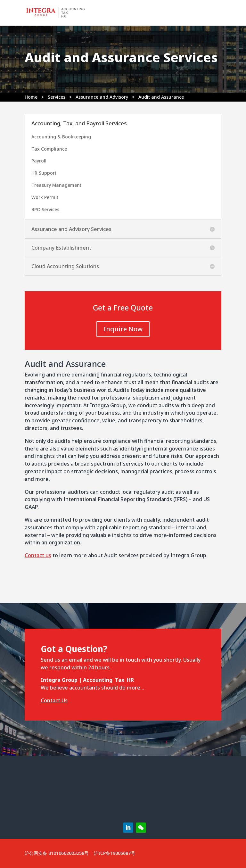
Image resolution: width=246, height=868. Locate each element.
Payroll (39, 161)
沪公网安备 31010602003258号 (57, 853)
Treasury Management (56, 185)
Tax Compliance (49, 149)
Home (31, 97)
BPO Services (45, 209)
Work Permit (45, 197)
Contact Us (54, 700)
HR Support (44, 173)
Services (57, 97)
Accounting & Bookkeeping (61, 137)
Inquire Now (123, 329)
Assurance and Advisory (102, 97)
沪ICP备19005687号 (115, 853)
